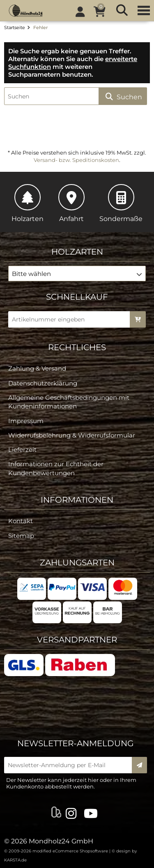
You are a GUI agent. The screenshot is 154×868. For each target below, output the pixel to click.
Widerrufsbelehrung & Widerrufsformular (72, 435)
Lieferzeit (22, 450)
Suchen (123, 97)
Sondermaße (121, 203)
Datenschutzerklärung (43, 383)
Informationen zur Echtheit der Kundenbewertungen (56, 468)
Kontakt (21, 521)
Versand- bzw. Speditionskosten (76, 160)
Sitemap (21, 536)
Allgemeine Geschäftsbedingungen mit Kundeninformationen (69, 402)
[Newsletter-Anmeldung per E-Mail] (71, 765)
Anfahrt (71, 203)
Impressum (26, 421)
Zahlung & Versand (37, 368)
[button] (77, 273)
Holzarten (28, 203)
